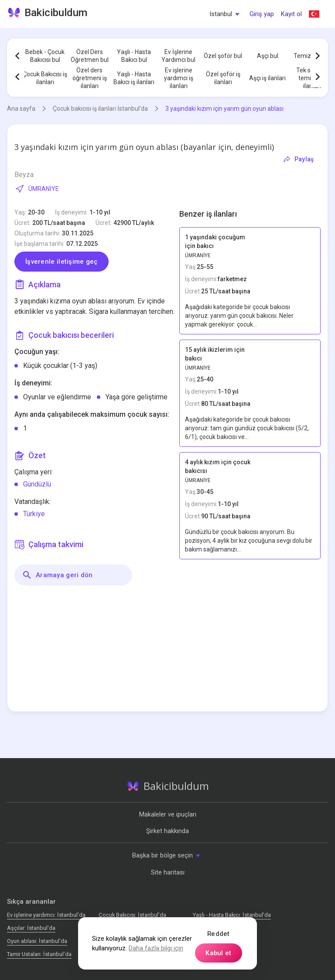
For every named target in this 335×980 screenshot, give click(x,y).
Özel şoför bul (223, 56)
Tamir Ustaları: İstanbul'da (39, 954)
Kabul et (218, 953)
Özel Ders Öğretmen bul (90, 56)
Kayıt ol (291, 14)
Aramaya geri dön (57, 575)
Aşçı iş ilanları (267, 78)
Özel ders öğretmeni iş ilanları (90, 78)
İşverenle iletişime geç (62, 262)
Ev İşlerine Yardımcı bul (178, 56)
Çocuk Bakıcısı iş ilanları (45, 78)
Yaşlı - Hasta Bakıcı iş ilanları (134, 78)
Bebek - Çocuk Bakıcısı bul (45, 56)
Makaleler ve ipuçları (168, 814)
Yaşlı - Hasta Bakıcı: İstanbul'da (232, 915)
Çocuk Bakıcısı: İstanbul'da (132, 915)
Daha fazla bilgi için (156, 948)
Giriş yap (262, 14)
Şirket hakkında (167, 831)
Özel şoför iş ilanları (223, 78)
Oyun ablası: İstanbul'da (37, 941)
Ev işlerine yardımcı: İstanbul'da (46, 915)
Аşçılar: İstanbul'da (31, 928)
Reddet (219, 934)
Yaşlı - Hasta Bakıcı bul (134, 56)
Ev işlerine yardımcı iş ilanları (179, 78)
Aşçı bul (268, 56)
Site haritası (168, 872)
